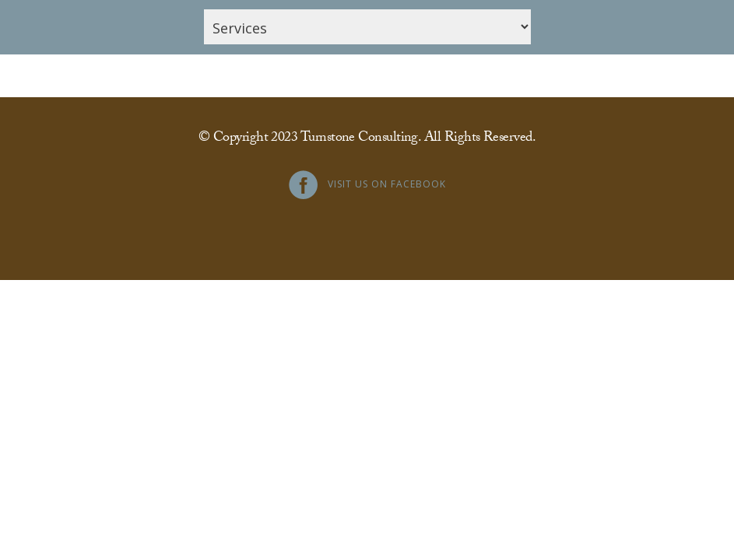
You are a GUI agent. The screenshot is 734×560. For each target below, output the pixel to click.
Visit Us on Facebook (387, 184)
